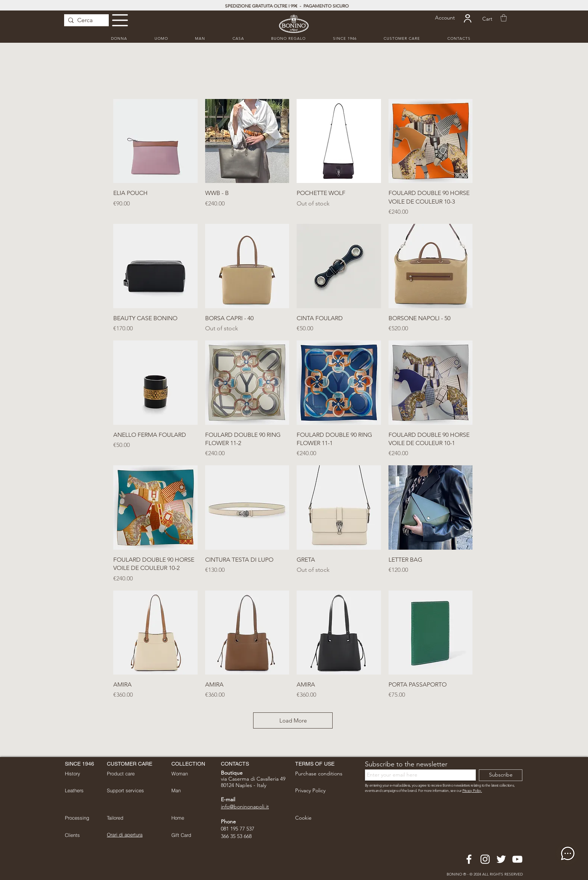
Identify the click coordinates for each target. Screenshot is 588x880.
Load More (293, 720)
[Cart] (487, 19)
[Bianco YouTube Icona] (517, 859)
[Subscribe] (501, 775)
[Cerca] (85, 20)
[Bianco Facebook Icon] (469, 859)
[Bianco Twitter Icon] (501, 859)
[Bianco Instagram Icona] (485, 859)
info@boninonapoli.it (245, 807)
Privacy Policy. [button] (472, 791)
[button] (120, 20)
